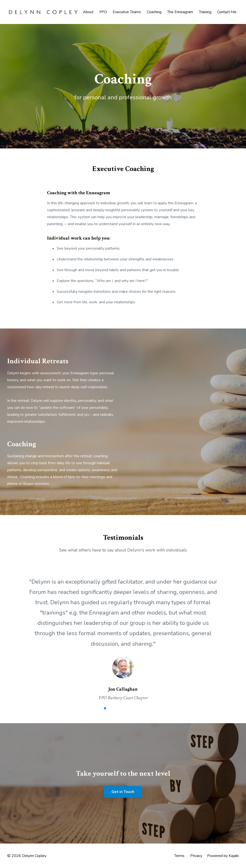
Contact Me (227, 12)
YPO (103, 12)
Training (205, 12)
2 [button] (112, 708)
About (88, 12)
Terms (179, 856)
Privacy (196, 856)
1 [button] (105, 708)
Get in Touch (123, 792)
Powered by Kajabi (223, 856)
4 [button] (127, 708)
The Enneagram (180, 12)
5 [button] (134, 708)
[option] (123, 635)
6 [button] (141, 708)
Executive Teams (127, 12)
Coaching (154, 12)
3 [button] (119, 708)
